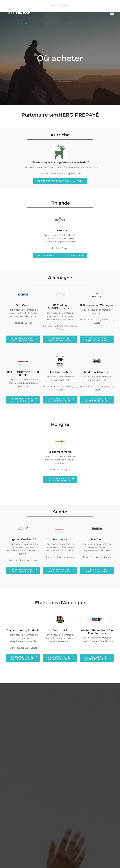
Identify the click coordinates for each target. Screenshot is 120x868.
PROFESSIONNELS (60, 5)
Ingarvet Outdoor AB (23, 539)
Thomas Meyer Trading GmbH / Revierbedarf (60, 162)
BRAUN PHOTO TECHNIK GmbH (23, 374)
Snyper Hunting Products (23, 630)
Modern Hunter (60, 372)
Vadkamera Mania (60, 452)
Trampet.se (60, 539)
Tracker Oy (60, 231)
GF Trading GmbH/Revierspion (60, 307)
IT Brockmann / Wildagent (97, 305)
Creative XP (60, 630)
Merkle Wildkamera (97, 372)
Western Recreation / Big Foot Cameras (97, 632)
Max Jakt (97, 539)
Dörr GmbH (23, 305)
